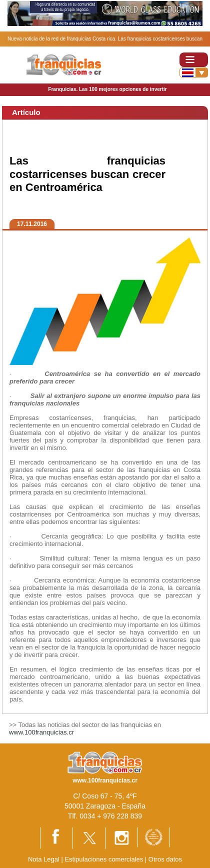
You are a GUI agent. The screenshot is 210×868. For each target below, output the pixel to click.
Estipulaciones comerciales (104, 859)
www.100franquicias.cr (41, 732)
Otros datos (165, 859)
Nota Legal (44, 859)
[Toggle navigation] (194, 60)
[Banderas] (194, 72)
